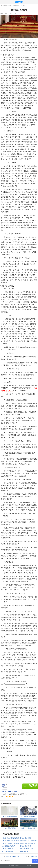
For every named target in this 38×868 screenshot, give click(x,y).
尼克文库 (17, 866)
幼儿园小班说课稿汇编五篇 (28, 843)
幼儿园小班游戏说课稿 (8, 846)
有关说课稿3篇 (24, 851)
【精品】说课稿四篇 (26, 838)
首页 (10, 6)
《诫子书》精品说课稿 (26, 849)
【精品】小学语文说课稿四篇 (10, 841)
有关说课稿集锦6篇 (7, 851)
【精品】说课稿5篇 (7, 849)
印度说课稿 (34, 856)
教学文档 (16, 6)
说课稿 (23, 6)
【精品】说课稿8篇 (25, 846)
